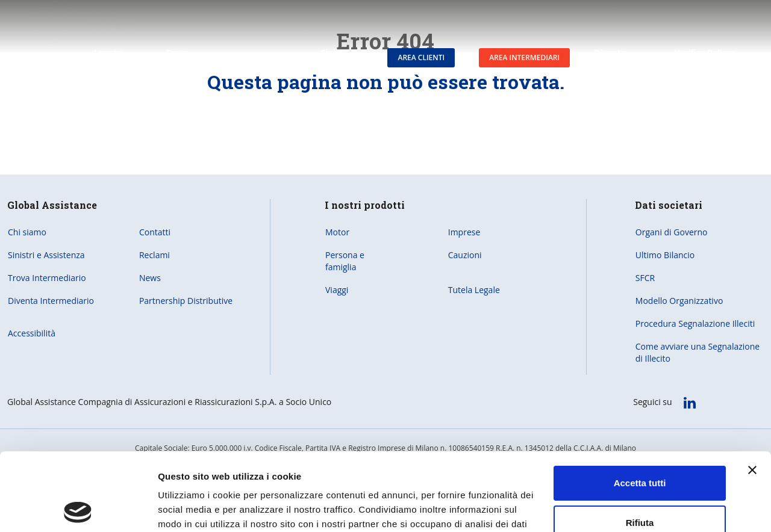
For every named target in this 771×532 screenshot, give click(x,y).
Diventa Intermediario (51, 301)
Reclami (155, 255)
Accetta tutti (640, 405)
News (150, 278)
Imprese (464, 232)
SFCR (645, 278)
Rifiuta (640, 444)
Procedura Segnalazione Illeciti (695, 323)
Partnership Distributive (186, 301)
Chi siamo (27, 232)
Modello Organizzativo (679, 301)
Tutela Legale (474, 290)
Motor (337, 232)
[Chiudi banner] (752, 392)
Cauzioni (465, 255)
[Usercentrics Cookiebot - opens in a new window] (78, 509)
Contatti (155, 232)
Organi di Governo (672, 232)
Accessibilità (32, 333)
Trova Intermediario (47, 278)
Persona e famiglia (345, 261)
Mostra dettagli (190, 508)
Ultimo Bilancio (665, 255)
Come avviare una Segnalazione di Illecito (698, 352)
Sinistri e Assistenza (46, 255)
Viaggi (337, 290)
